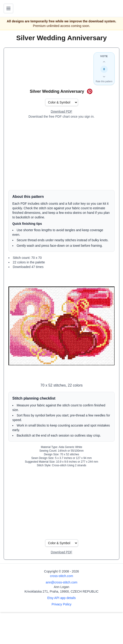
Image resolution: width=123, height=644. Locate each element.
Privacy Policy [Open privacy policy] (61, 604)
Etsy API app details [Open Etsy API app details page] (61, 598)
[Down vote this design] (104, 77)
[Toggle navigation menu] (8, 8)
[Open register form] (61, 112)
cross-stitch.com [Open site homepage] (61, 576)
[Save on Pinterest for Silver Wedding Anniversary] (90, 91)
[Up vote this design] (104, 62)
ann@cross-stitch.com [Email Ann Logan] (61, 582)
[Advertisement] (61, 154)
